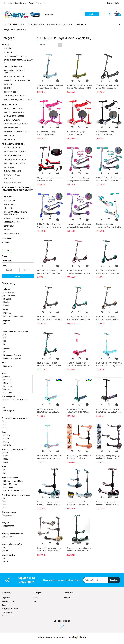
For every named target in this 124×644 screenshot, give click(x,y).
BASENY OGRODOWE (13, 148)
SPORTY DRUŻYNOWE (13, 66)
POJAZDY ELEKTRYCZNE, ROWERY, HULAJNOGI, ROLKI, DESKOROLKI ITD (17, 190)
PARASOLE (9, 179)
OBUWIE (8, 52)
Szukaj (18, 276)
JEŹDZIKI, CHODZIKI (13, 222)
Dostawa (5, 605)
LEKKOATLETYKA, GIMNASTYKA (17, 80)
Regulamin (6, 598)
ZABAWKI (81, 25)
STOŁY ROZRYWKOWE (13, 183)
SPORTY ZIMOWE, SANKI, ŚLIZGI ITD (18, 100)
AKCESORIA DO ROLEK (14, 234)
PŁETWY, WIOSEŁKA (13, 128)
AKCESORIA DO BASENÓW (15, 152)
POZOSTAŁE (10, 139)
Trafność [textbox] (42, 45)
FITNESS (8, 84)
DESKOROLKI (9, 226)
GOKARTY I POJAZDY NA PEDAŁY (17, 218)
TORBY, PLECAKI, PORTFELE (16, 56)
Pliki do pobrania (8, 616)
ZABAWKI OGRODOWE (13, 171)
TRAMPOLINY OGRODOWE (15, 159)
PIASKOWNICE (10, 167)
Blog (35, 601)
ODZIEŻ (8, 48)
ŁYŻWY (7, 230)
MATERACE (9, 135)
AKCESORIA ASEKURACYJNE (16, 124)
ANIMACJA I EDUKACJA (14, 77)
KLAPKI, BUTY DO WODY (14, 112)
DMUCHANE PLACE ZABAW (15, 163)
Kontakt (67, 598)
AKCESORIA (9, 208)
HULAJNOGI (10, 200)
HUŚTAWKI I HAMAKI (13, 175)
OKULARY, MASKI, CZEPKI (15, 116)
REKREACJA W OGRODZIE (60, 25)
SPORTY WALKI (11, 92)
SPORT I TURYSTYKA (14, 25)
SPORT (5, 45)
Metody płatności (8, 601)
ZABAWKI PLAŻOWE (13, 120)
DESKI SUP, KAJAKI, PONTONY (16, 132)
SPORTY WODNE (36, 25)
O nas (35, 598)
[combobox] (50, 45)
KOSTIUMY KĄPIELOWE (14, 108)
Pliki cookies (7, 612)
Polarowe (6, 242)
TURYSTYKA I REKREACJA (15, 96)
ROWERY (8, 196)
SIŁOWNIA (9, 88)
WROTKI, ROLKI (11, 204)
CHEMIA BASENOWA (13, 156)
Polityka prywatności (10, 609)
